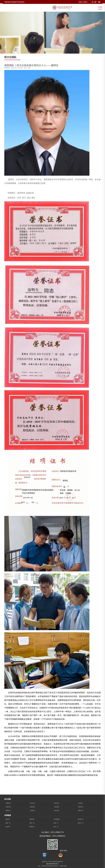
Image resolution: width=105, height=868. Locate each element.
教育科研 (81, 807)
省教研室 (32, 819)
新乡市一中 (81, 823)
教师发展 (32, 807)
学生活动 (32, 803)
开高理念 (32, 811)
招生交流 (56, 803)
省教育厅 (8, 819)
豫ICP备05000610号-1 (52, 864)
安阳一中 (56, 823)
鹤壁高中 (32, 827)
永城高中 (8, 827)
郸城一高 (8, 823)
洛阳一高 (32, 823)
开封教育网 (57, 819)
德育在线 (8, 807)
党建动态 (8, 803)
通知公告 (81, 811)
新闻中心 (8, 811)
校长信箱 (56, 811)
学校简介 (81, 803)
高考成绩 (56, 807)
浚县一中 (56, 827)
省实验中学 (81, 819)
